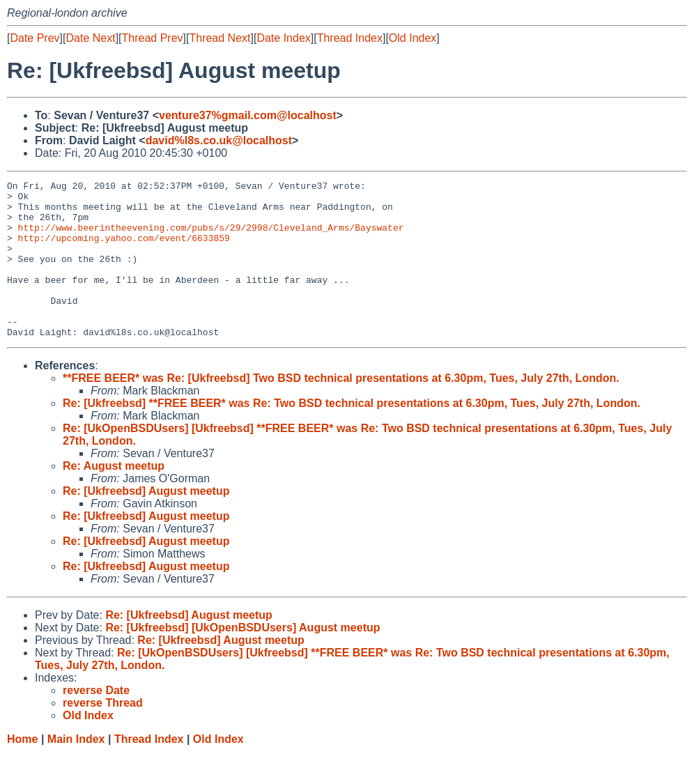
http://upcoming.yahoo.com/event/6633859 (124, 250)
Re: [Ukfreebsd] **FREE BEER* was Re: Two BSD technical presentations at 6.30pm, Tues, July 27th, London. (352, 435)
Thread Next (219, 38)
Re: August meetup (114, 497)
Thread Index (350, 38)
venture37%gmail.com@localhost (248, 115)
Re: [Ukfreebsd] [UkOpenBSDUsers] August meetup (242, 659)
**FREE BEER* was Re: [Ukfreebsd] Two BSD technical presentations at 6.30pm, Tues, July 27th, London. (341, 409)
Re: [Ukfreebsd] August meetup (146, 522)
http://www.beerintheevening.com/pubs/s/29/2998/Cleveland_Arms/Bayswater (211, 238)
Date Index (283, 38)
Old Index (412, 38)
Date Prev (34, 38)
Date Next (90, 38)
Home (22, 770)
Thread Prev (153, 38)
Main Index (76, 770)
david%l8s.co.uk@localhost (219, 140)
